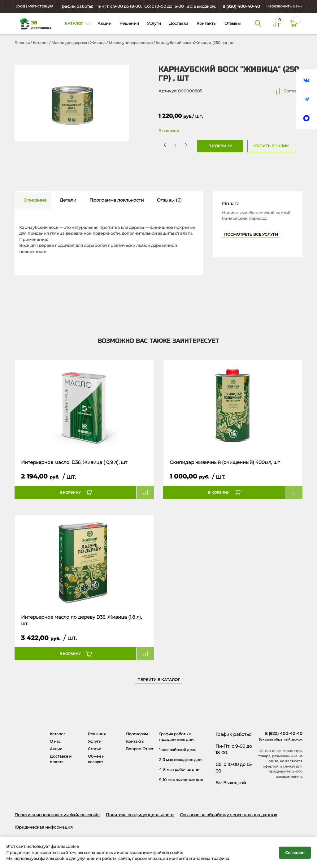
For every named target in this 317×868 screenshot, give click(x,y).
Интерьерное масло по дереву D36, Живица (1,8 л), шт (81, 621)
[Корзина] (294, 23)
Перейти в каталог (159, 680)
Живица (98, 43)
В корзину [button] (70, 492)
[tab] (33, 200)
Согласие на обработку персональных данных (228, 815)
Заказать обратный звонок (281, 739)
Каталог (41, 43)
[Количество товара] (175, 145)
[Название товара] (84, 407)
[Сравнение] (276, 23)
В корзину (220, 146)
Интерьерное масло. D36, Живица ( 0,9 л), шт (74, 462)
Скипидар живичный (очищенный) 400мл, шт (225, 462)
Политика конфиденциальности (140, 815)
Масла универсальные (131, 43)
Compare (293, 91)
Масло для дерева (69, 43)
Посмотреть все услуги (251, 234)
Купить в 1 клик (271, 146)
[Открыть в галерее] (72, 103)
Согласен (295, 852)
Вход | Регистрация (34, 6)
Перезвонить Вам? (284, 6)
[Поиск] (258, 23)
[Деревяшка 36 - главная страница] (33, 23)
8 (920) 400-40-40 (241, 6)
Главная (22, 43)
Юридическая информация (44, 827)
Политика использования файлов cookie (57, 815)
